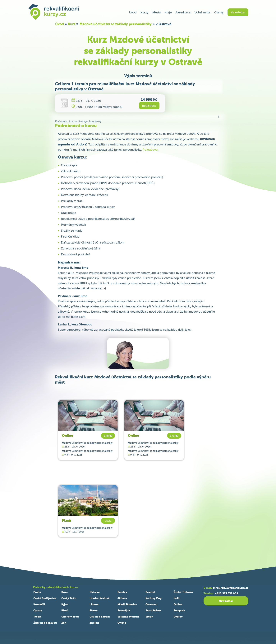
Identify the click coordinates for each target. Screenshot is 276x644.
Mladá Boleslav (127, 604)
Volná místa (202, 12)
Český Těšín (69, 598)
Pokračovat (150, 149)
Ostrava (95, 592)
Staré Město (153, 610)
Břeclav (122, 592)
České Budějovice (45, 598)
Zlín (64, 623)
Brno (64, 592)
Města (156, 12)
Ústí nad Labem (100, 617)
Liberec (94, 604)
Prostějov (124, 610)
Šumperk (179, 610)
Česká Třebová (183, 592)
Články (219, 12)
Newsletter (238, 12)
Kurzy (144, 12)
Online (67, 436)
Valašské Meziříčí (128, 617)
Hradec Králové (99, 598)
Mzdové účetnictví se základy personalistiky (116, 24)
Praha (37, 592)
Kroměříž (39, 604)
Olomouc (151, 604)
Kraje (168, 12)
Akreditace (183, 12)
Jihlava (122, 598)
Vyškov (178, 617)
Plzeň (66, 521)
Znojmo (94, 623)
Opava (38, 610)
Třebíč (37, 617)
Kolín (177, 598)
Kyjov (65, 604)
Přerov (94, 610)
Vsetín (149, 617)
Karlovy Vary (154, 598)
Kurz (72, 24)
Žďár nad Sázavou (45, 623)
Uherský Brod (70, 617)
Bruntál (150, 592)
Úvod (133, 12)
